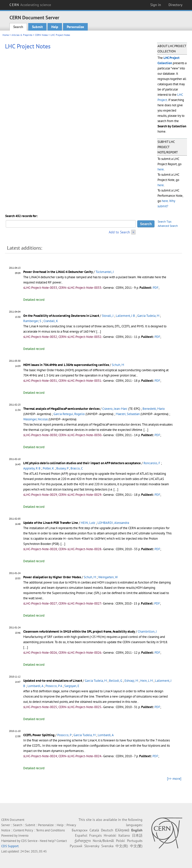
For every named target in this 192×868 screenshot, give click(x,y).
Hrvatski (110, 835)
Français (95, 835)
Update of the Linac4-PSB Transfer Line (51, 523)
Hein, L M (146, 681)
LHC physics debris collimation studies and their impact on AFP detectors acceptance (82, 463)
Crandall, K (51, 321)
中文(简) (122, 846)
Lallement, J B (125, 316)
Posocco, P (64, 735)
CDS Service (29, 841)
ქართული (83, 841)
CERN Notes (41, 35)
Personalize (75, 27)
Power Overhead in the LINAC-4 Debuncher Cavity (58, 272)
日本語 (137, 835)
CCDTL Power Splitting (39, 735)
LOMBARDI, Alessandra (113, 523)
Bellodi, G (116, 681)
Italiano (124, 835)
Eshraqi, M (131, 681)
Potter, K (48, 468)
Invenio (23, 836)
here (161, 169)
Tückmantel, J (105, 272)
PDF (156, 288)
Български (80, 830)
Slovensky (92, 846)
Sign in (156, 5)
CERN (30, 5)
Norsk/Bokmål (103, 841)
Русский (76, 846)
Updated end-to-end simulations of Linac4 (53, 681)
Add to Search (119, 232)
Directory (175, 5)
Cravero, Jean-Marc (115, 409)
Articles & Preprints (22, 35)
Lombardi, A (35, 686)
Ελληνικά (122, 830)
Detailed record (34, 300)
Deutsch (107, 830)
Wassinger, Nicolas (35, 419)
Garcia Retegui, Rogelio (69, 414)
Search (18, 27)
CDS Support (10, 846)
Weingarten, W (108, 577)
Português (135, 841)
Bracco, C (77, 468)
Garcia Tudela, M (148, 316)
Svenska (107, 846)
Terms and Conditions (50, 830)
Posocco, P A (54, 686)
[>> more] (174, 779)
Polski (120, 841)
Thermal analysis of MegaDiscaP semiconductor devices (61, 409)
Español (81, 835)
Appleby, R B (32, 468)
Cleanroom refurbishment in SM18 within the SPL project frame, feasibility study (79, 632)
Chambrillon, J (147, 632)
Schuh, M (118, 365)
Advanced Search (168, 226)
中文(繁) (136, 846)
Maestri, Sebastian (128, 414)
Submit (37, 27)
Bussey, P (62, 468)
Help (55, 27)
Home (6, 35)
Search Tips (165, 222)
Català (94, 830)
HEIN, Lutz (88, 523)
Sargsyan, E (72, 686)
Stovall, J (108, 316)
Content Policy (23, 830)
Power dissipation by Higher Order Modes (52, 577)
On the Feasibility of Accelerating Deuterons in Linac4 (61, 316)
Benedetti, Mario (154, 409)
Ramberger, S (32, 321)
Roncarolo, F (152, 463)
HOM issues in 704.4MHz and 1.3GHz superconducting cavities (66, 365)
